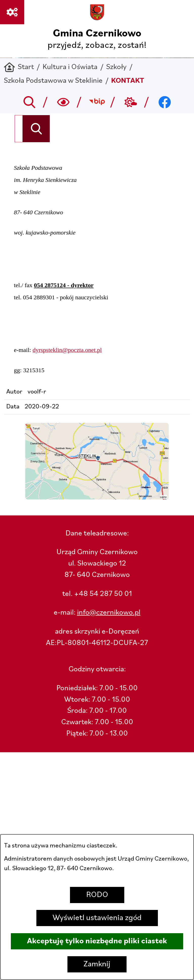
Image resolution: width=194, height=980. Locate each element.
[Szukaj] (36, 129)
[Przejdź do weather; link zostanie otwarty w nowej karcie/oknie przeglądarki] (131, 102)
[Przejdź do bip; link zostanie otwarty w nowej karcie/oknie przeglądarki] (97, 102)
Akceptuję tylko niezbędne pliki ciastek (97, 941)
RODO (97, 895)
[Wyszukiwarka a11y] (63, 102)
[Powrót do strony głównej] (19, 67)
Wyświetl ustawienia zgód (97, 918)
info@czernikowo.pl (109, 613)
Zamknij (97, 964)
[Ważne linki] (12, 12)
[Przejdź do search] (29, 102)
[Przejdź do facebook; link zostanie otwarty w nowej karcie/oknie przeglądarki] (165, 102)
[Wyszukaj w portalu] (19, 129)
